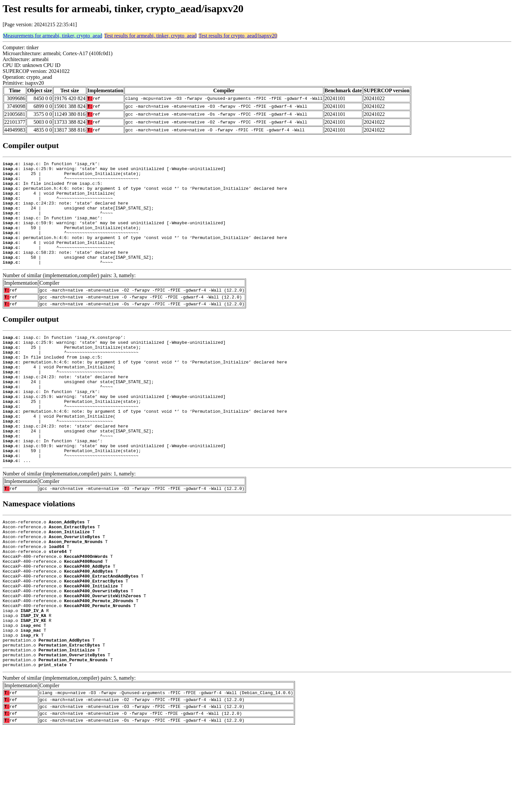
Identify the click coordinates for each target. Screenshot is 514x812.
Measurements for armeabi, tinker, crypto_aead (53, 36)
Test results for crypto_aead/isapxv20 (238, 36)
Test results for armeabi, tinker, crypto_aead (150, 36)
